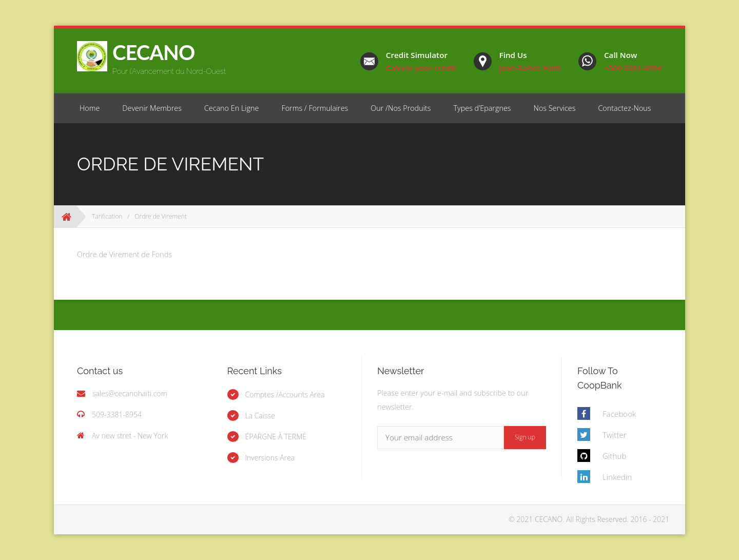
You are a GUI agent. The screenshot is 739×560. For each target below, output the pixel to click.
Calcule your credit (421, 68)
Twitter (615, 435)
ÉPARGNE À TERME (276, 437)
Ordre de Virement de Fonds (124, 254)
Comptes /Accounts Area (285, 394)
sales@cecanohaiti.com (130, 393)
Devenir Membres (152, 108)
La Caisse (260, 416)
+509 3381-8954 (633, 68)
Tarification (107, 216)
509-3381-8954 (117, 414)
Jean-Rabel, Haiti (530, 68)
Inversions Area (270, 458)
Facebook (619, 414)
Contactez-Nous (624, 108)
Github (614, 456)
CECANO (153, 52)
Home (90, 108)
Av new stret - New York (130, 436)
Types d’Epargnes (482, 108)
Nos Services (555, 108)
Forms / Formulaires (315, 108)
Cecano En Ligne (232, 108)
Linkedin (617, 477)
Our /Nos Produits (401, 108)
